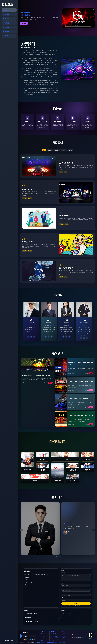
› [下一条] (93, 530)
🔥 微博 (25, 639)
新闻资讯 (42, 636)
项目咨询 (63, 635)
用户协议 (60, 643)
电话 (62, 598)
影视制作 (57, 150)
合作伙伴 (42, 635)
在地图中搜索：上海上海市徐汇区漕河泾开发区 (70, 616)
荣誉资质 (63, 639)
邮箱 (62, 593)
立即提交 (76, 603)
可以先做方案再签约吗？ (32, 614)
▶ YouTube (32, 636)
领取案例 (24, 23)
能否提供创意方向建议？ (32, 618)
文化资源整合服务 (54, 634)
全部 (44, 150)
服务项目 (42, 640)
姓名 (62, 583)
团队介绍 (42, 638)
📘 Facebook (33, 639)
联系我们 (42, 634)
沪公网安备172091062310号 (50, 643)
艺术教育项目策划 (54, 635)
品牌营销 (70, 150)
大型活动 (64, 150)
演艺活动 (50, 150)
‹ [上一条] (22, 530)
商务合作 (63, 634)
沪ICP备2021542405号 (42, 643)
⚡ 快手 (25, 636)
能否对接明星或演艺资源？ (32, 621)
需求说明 (63, 573)
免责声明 (64, 643)
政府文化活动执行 (54, 636)
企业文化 (63, 636)
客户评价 (42, 639)
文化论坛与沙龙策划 (55, 639)
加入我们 (63, 638)
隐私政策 (57, 643)
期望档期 (63, 588)
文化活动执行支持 (54, 640)
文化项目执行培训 (54, 638)
